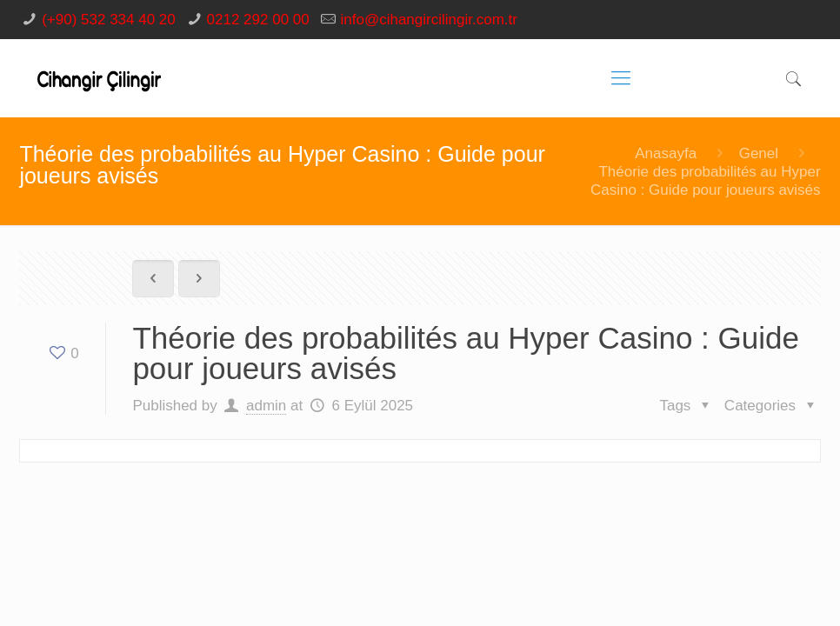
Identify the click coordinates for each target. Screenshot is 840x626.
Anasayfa (666, 153)
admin (266, 406)
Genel (759, 153)
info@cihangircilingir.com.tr (429, 20)
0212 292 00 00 (258, 20)
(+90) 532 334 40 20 (109, 20)
